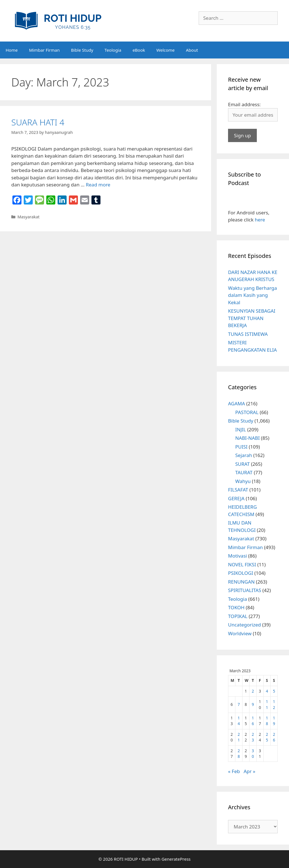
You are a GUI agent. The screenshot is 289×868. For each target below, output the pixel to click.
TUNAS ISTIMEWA (248, 334)
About (192, 50)
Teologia (113, 50)
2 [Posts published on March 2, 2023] (253, 691)
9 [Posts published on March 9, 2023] (253, 704)
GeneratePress (176, 859)
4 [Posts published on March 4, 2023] (267, 691)
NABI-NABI (248, 438)
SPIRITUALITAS (245, 590)
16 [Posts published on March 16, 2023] (253, 721)
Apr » (249, 771)
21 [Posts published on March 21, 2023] (239, 737)
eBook (139, 50)
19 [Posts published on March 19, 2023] (274, 721)
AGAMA (237, 403)
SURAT (243, 464)
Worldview (240, 633)
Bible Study (82, 50)
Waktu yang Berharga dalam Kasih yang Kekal (252, 295)
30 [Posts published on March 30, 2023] (253, 753)
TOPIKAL (238, 616)
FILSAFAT (238, 490)
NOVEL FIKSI (242, 564)
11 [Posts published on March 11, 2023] (267, 704)
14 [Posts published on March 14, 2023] (239, 721)
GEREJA (236, 498)
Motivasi (237, 556)
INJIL (241, 429)
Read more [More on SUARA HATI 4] (98, 185)
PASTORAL (247, 412)
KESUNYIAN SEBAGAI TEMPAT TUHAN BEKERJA (252, 318)
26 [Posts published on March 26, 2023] (274, 737)
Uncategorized (245, 625)
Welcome (166, 50)
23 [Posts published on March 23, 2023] (253, 737)
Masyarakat (29, 217)
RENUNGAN (241, 582)
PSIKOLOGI (241, 573)
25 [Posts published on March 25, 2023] (267, 737)
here (260, 220)
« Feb (234, 771)
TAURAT (244, 472)
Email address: (244, 104)
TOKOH (236, 607)
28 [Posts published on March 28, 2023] (239, 753)
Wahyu (243, 481)
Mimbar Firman (44, 50)
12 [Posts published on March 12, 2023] (274, 704)
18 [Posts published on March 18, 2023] (267, 721)
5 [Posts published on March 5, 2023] (274, 691)
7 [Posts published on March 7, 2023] (239, 704)
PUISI (242, 447)
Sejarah (244, 455)
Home (12, 50)
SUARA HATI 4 (38, 122)
